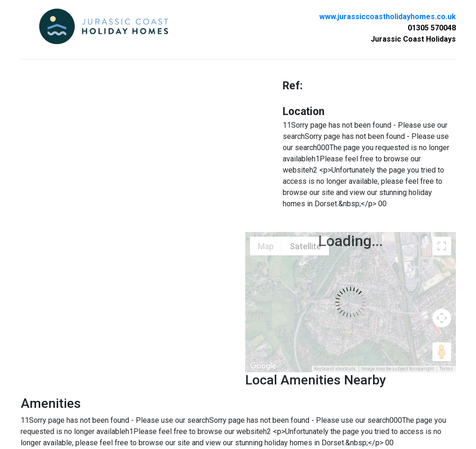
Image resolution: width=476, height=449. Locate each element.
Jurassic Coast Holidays (413, 39)
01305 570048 (432, 28)
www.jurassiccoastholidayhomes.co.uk (388, 17)
